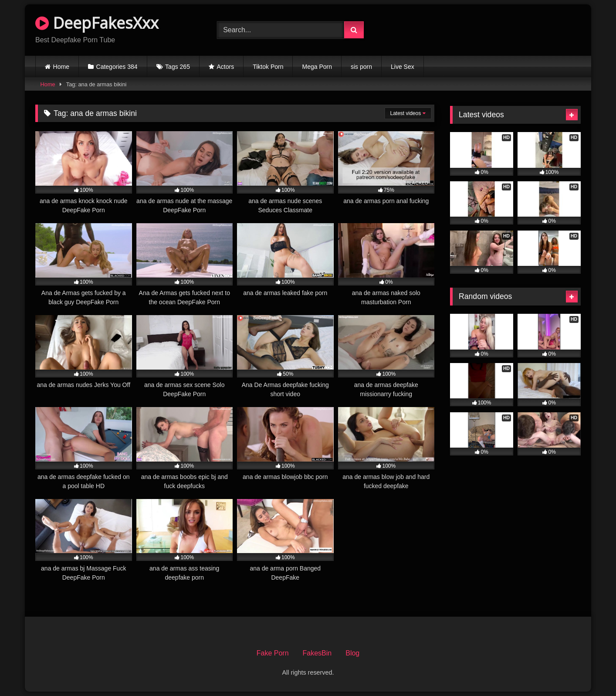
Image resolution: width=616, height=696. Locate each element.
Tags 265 (178, 67)
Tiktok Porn (268, 67)
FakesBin (317, 653)
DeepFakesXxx (97, 23)
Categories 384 (117, 67)
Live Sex (403, 67)
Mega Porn (317, 67)
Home (61, 67)
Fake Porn (273, 653)
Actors (226, 67)
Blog (352, 653)
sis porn (361, 67)
